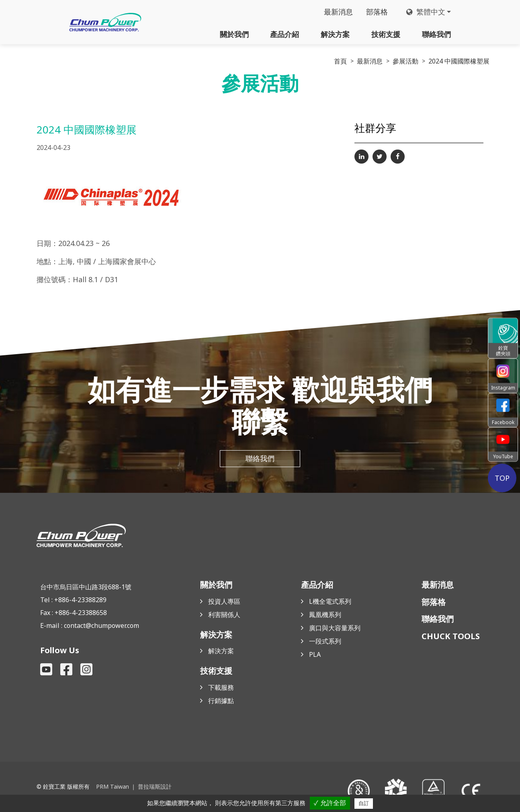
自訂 (364, 803)
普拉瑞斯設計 (154, 787)
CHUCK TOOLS (451, 637)
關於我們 (234, 34)
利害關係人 (224, 615)
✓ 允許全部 (330, 803)
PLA (315, 655)
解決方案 (335, 34)
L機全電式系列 (330, 602)
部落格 (377, 12)
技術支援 (386, 34)
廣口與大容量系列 (335, 628)
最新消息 (338, 12)
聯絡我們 (436, 34)
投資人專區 (224, 602)
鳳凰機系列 (325, 615)
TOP (503, 478)
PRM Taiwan (112, 787)
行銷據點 (221, 701)
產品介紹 (285, 34)
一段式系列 (325, 642)
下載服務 (221, 688)
